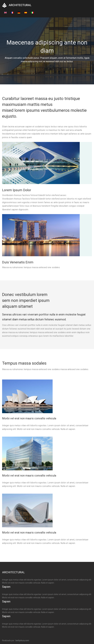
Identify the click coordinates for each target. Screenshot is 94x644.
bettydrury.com (22, 640)
